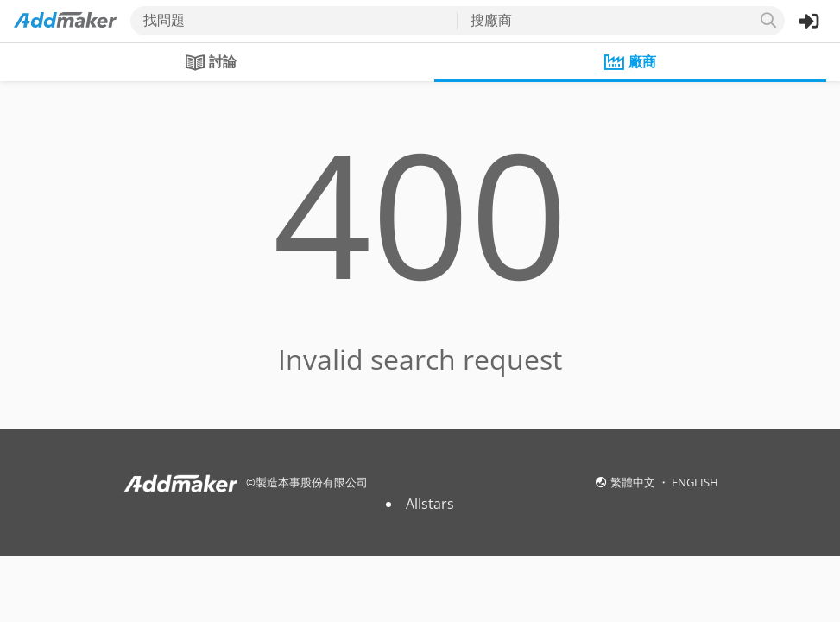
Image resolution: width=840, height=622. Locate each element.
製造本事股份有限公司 (312, 482)
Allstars (430, 504)
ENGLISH (695, 482)
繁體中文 (634, 482)
